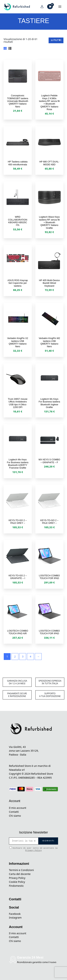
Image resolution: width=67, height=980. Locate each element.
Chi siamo (15, 816)
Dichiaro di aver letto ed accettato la (33, 849)
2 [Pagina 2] (15, 656)
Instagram (15, 917)
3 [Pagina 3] (23, 656)
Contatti (14, 812)
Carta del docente (20, 874)
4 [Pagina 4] (30, 656)
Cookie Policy (17, 882)
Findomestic (16, 886)
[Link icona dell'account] (42, 7)
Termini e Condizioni (21, 870)
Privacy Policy (33, 850)
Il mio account (18, 808)
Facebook (15, 914)
